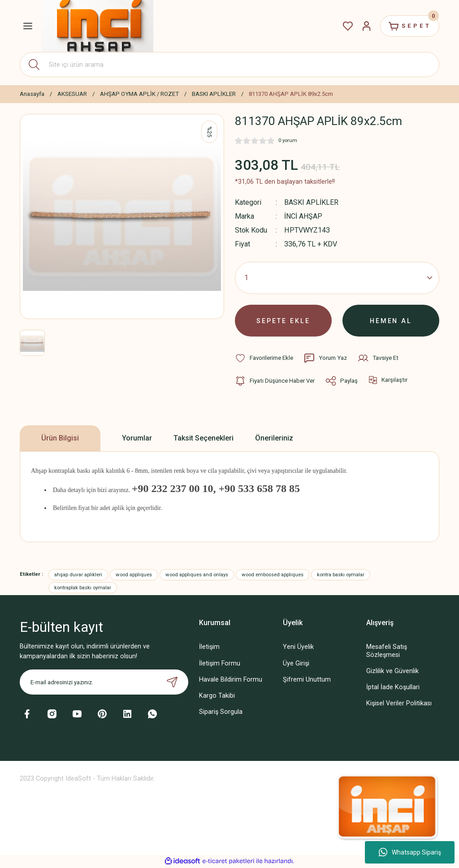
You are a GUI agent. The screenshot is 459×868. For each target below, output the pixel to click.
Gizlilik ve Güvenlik (392, 672)
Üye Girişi (296, 664)
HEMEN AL (391, 321)
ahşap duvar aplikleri (78, 575)
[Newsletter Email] (104, 683)
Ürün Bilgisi (60, 438)
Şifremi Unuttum (307, 680)
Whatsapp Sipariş (410, 852)
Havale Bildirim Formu (231, 680)
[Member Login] (366, 26)
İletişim (209, 648)
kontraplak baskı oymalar (83, 588)
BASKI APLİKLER (311, 202)
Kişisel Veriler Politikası (399, 704)
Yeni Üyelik (298, 648)
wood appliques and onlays (197, 575)
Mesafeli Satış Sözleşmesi (387, 652)
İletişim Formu (220, 664)
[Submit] (172, 683)
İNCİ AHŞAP (304, 216)
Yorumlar (137, 438)
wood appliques (134, 575)
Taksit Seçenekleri (204, 438)
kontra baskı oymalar (341, 575)
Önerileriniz (274, 438)
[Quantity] (337, 278)
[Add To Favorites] (264, 358)
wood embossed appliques (273, 575)
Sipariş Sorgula (221, 712)
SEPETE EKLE (283, 321)
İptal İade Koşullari (393, 688)
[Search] (229, 65)
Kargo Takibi (217, 696)
